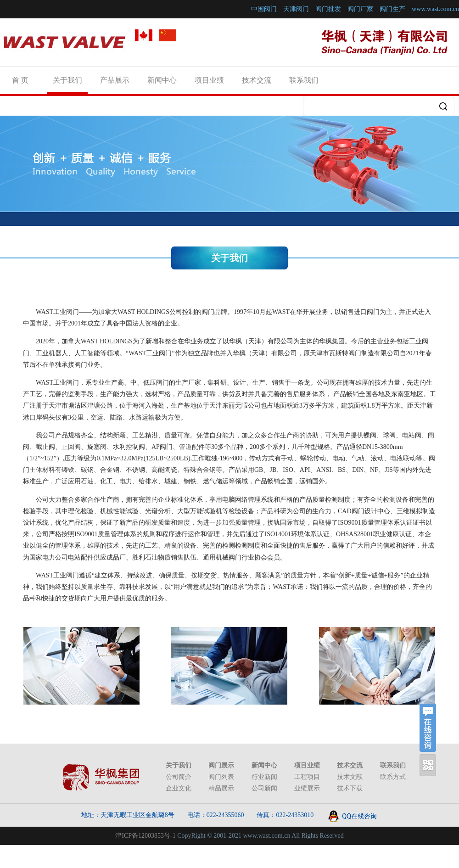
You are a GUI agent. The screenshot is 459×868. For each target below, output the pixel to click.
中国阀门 (264, 9)
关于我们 (67, 80)
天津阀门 (296, 9)
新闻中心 (162, 80)
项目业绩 (209, 80)
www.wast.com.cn (435, 9)
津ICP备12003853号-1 (145, 836)
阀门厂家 (360, 9)
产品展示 (115, 80)
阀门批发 (328, 9)
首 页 (20, 80)
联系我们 (304, 80)
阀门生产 (392, 9)
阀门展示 (221, 765)
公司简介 (179, 777)
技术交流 (257, 80)
